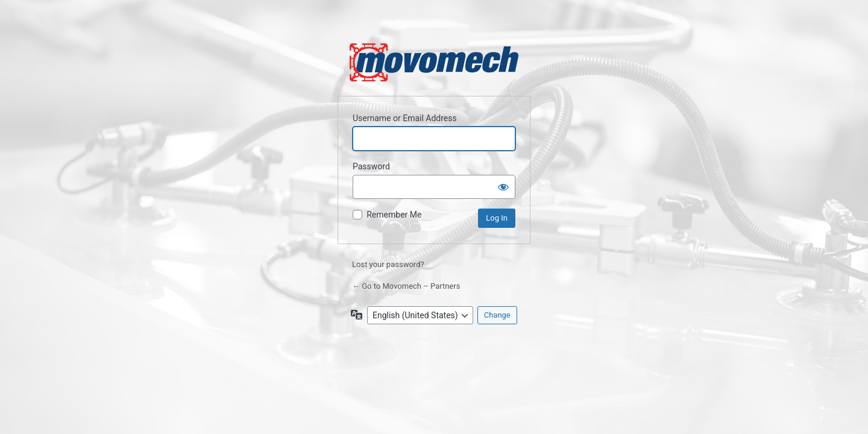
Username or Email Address (405, 118)
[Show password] (503, 187)
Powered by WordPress (434, 62)
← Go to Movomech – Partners (406, 286)
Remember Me (394, 215)
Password (371, 166)
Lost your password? (388, 264)
